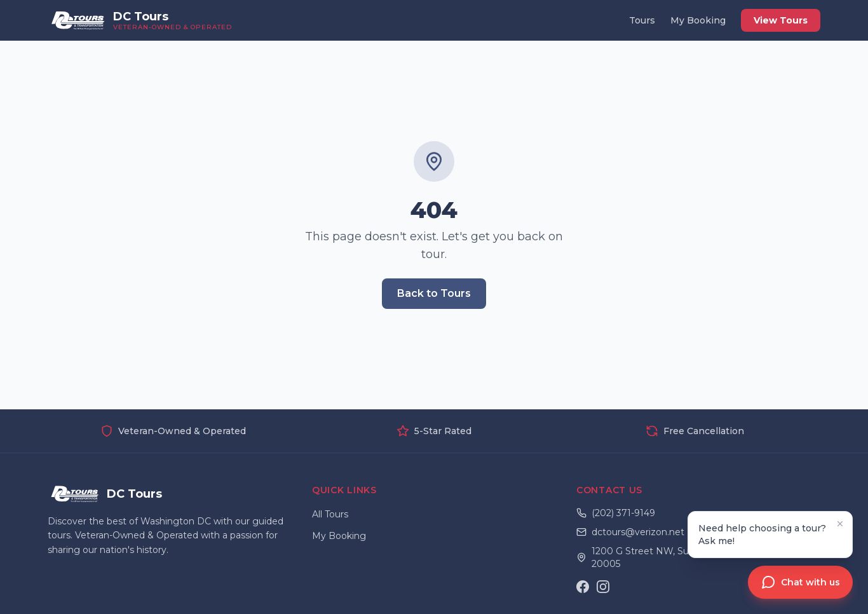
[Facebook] (583, 587)
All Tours (330, 514)
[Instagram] (603, 587)
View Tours (781, 20)
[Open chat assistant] (800, 582)
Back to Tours (434, 293)
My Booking (698, 20)
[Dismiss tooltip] (840, 524)
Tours (642, 20)
